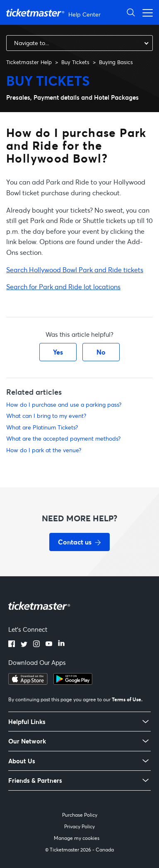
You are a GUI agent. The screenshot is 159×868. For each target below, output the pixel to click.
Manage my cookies (77, 838)
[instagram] (36, 645)
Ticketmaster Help (29, 62)
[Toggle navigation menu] (145, 12)
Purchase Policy (80, 815)
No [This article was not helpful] (101, 352)
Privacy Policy (79, 826)
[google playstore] (73, 682)
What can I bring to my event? (46, 416)
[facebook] (12, 645)
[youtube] (49, 645)
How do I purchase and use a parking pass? (64, 404)
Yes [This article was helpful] (58, 352)
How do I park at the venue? (44, 450)
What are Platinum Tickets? (42, 427)
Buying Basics (116, 62)
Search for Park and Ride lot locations (63, 287)
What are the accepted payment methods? (63, 438)
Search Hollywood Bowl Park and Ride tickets (75, 270)
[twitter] (24, 645)
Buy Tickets (75, 62)
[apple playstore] (28, 682)
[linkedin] (61, 645)
